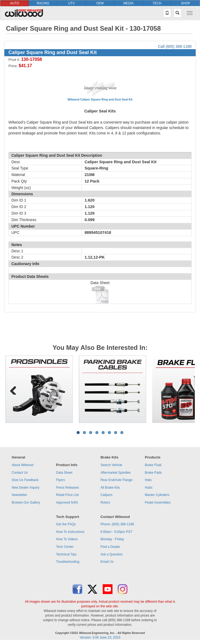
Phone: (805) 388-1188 (117, 524)
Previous (13, 389)
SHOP (186, 3)
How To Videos (67, 539)
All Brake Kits (110, 488)
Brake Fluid (153, 465)
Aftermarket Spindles (116, 473)
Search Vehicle (111, 465)
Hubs (149, 488)
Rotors (105, 502)
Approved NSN (67, 502)
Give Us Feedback (25, 480)
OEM (100, 3)
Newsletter (19, 495)
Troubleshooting (68, 562)
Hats (148, 480)
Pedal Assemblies (158, 502)
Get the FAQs (66, 524)
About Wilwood (23, 465)
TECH (157, 3)
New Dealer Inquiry (26, 488)
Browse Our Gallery (26, 502)
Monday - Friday (112, 539)
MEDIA (129, 3)
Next (187, 389)
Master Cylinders (157, 495)
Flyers (60, 480)
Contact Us (20, 473)
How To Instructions (70, 532)
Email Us (107, 562)
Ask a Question (112, 554)
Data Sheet (64, 473)
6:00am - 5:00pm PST (116, 532)
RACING (43, 3)
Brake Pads (153, 473)
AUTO (15, 3)
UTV (71, 3)
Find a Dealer (110, 547)
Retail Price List (67, 495)
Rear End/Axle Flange (116, 480)
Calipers (107, 495)
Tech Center (65, 547)
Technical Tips (66, 554)
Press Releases (67, 488)
